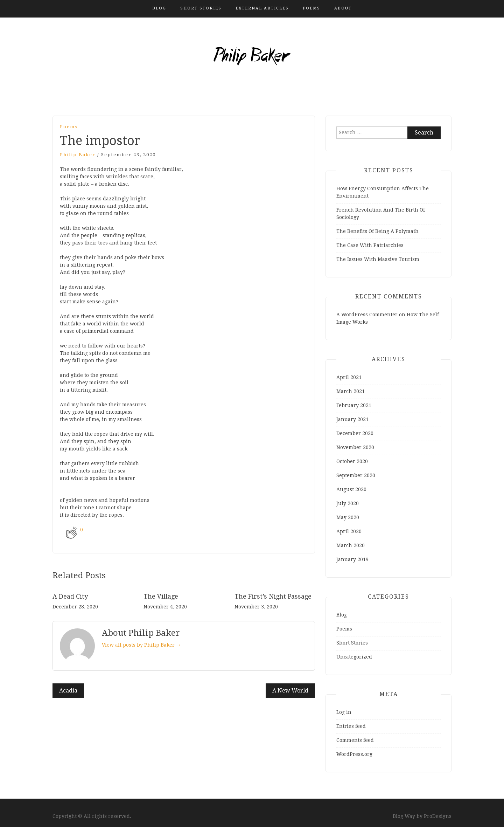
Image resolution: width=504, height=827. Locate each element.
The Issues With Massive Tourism (378, 259)
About (343, 8)
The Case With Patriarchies (370, 245)
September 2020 (356, 475)
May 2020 (348, 517)
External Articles (262, 8)
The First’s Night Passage (273, 596)
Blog (159, 8)
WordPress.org (354, 754)
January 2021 (352, 419)
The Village (161, 596)
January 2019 (352, 559)
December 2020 (355, 433)
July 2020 (348, 503)
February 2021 (354, 405)
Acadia (68, 691)
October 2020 (352, 461)
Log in (344, 712)
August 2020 (351, 489)
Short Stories (201, 8)
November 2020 (355, 447)
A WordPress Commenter (367, 315)
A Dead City (70, 596)
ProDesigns (438, 816)
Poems (311, 8)
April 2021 (349, 377)
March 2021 (351, 391)
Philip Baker (78, 155)
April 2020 (349, 531)
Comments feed (355, 740)
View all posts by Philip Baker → (141, 645)
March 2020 (351, 545)
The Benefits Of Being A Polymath (377, 231)
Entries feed (351, 726)
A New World (290, 691)
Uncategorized (354, 657)
